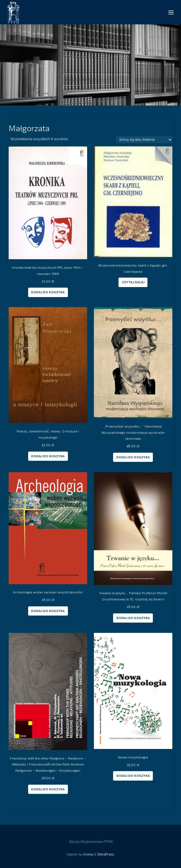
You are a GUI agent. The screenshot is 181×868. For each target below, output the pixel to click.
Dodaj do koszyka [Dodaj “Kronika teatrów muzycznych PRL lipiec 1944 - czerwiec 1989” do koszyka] (48, 292)
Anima (88, 854)
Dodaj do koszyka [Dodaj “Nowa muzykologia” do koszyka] (133, 776)
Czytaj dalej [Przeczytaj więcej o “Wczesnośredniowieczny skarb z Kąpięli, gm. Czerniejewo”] (133, 282)
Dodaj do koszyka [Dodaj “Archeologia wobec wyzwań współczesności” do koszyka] (48, 611)
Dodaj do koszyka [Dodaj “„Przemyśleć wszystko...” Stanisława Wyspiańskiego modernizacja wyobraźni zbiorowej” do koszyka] (133, 457)
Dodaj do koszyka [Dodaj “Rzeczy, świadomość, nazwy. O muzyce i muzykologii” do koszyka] (48, 456)
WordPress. (106, 854)
